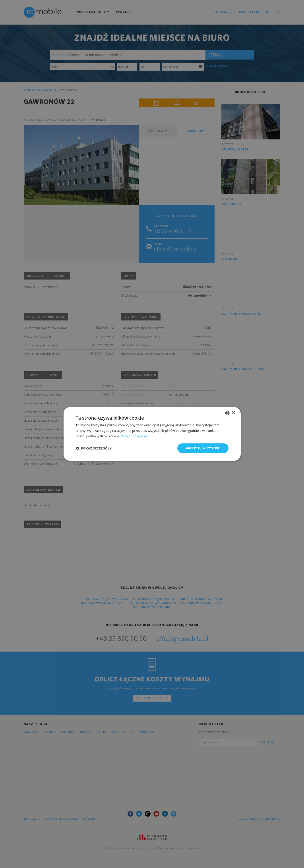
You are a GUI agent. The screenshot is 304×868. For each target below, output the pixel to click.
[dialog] (152, 434)
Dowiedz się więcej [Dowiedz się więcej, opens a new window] (135, 436)
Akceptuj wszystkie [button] (203, 448)
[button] (94, 448)
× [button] (233, 413)
